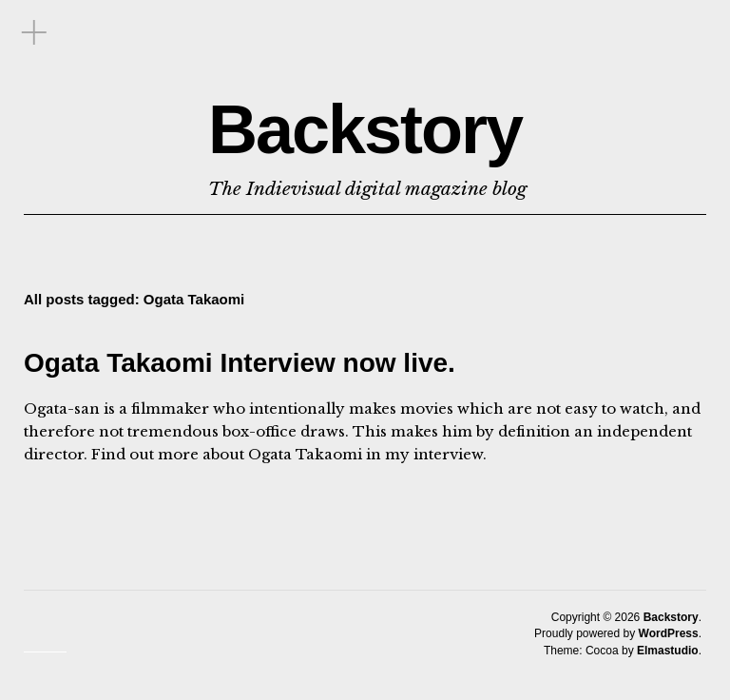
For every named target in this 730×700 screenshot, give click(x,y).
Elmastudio (668, 651)
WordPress (669, 633)
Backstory (365, 129)
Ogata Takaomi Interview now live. (240, 363)
